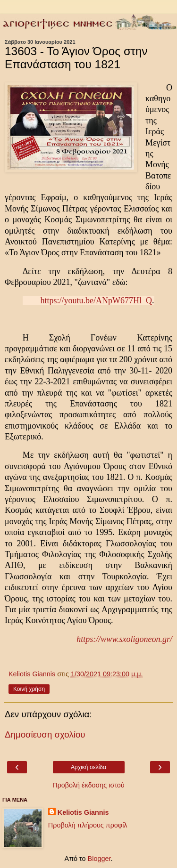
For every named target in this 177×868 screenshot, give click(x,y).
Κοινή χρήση (29, 689)
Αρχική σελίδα (88, 767)
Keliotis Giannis (83, 812)
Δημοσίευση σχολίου (45, 734)
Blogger (99, 859)
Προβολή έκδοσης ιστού (88, 785)
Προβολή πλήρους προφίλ (88, 825)
